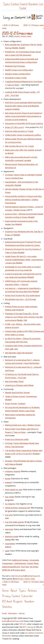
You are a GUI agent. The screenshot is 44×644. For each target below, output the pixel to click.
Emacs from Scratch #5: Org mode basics (23, 295)
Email (4, 613)
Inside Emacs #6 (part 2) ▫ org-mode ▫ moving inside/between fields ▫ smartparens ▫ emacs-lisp (24, 260)
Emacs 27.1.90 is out (14, 127)
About (14, 591)
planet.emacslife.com (11, 567)
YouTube (25, 567)
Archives (32, 591)
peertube (9, 529)
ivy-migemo (10, 504)
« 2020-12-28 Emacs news (11, 27)
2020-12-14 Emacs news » (34, 27)
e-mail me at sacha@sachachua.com (25, 576)
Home (5, 591)
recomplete (10, 544)
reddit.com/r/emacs (20, 560)
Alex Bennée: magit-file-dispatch (19, 353)
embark (8, 482)
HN (25, 320)
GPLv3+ (23, 624)
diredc (8, 479)
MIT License (28, 627)
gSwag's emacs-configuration (18, 74)
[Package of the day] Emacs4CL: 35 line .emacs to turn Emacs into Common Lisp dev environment (24, 317)
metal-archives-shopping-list (17, 508)
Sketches (7, 607)
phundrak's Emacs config (16, 78)
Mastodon (13, 613)
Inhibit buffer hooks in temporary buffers (23, 135)
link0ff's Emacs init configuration (19, 70)
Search (24, 4)
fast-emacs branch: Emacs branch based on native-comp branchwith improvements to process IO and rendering (24, 116)
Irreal (33, 299)
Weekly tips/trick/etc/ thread (17, 393)
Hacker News (33, 563)
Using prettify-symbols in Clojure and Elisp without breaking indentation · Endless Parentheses (23, 200)
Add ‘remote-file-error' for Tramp (19, 146)
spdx (7, 551)
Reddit (15, 48)
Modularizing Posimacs (15, 66)
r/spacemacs (7, 563)
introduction (10, 418)
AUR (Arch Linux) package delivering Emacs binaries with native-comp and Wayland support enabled (23, 106)
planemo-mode (12, 536)
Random (33, 4)
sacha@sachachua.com (12, 621)
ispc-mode (9, 497)
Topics (6, 4)
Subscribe (27, 596)
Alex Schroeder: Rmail (14, 381)
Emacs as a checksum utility (17, 439)
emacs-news (26, 36)
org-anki (9, 515)
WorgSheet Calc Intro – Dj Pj (17, 299)
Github (22, 613)
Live (41, 4)
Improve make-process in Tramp (19, 131)
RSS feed (7, 601)
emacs (17, 36)
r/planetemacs (20, 563)
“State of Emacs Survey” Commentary (21, 396)
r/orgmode (34, 560)
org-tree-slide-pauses (14, 522)
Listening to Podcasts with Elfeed (19, 385)
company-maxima (13, 471)
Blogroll (18, 601)
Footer (23, 8)
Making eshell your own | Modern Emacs (23, 425)
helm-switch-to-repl (14, 490)
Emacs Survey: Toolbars (15, 404)
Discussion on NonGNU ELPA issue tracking (24, 123)
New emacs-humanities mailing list (20, 415)
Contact (15, 4)
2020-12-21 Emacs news (17, 33)
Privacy (6, 596)
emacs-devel (20, 570)
